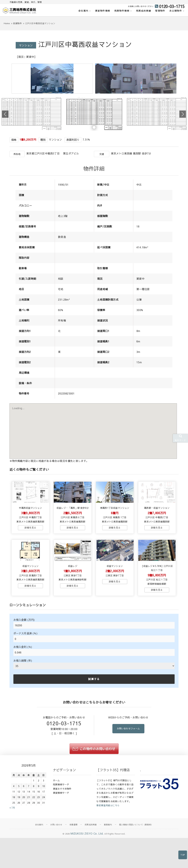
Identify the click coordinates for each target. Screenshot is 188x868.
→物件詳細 (31, 552)
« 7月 (12, 838)
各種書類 (73, 855)
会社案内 (83, 11)
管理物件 (160, 11)
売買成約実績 (144, 11)
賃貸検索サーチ (61, 823)
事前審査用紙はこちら (108, 836)
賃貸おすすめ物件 (62, 819)
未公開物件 (176, 11)
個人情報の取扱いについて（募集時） (136, 855)
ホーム (56, 811)
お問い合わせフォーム (128, 759)
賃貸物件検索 (103, 11)
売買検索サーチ (61, 815)
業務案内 (108, 855)
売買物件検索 (122, 11)
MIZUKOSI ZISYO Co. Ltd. (87, 864)
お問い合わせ (56, 855)
